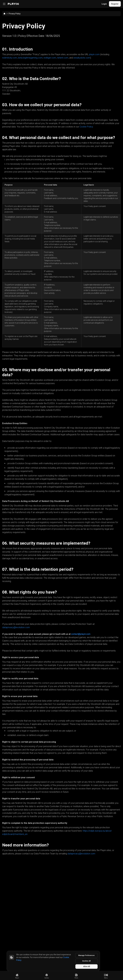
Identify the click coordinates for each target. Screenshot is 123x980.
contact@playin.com (81, 634)
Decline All (86, 961)
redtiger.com (50, 58)
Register (115, 4)
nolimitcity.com (10, 58)
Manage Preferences (86, 955)
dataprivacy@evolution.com (16, 627)
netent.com (63, 58)
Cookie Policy (86, 127)
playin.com (94, 54)
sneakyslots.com (82, 58)
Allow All (87, 967)
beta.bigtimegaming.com (30, 58)
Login (104, 4)
